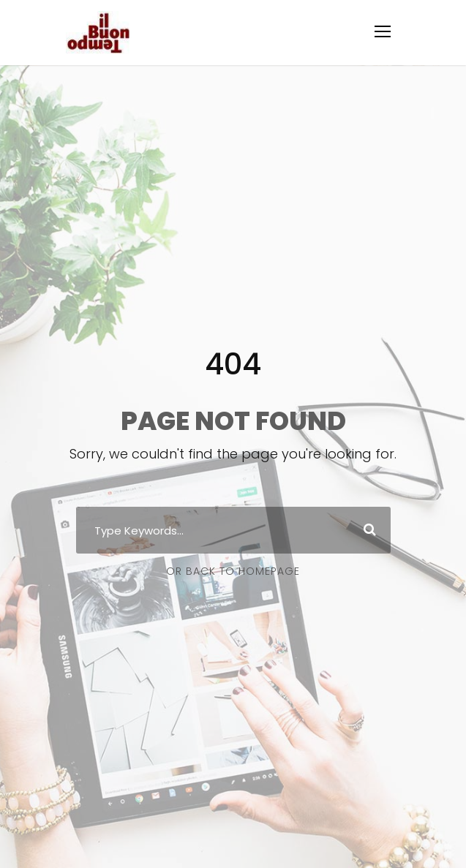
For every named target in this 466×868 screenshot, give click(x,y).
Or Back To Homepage (233, 571)
